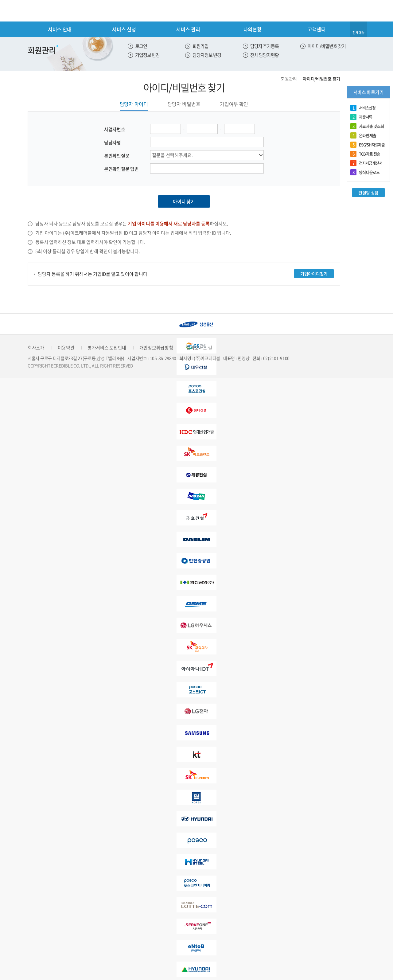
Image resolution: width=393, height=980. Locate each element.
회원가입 (200, 46)
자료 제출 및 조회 (367, 126)
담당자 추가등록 (265, 46)
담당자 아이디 (134, 104)
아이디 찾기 (184, 201)
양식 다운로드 (365, 172)
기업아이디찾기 (314, 274)
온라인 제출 (363, 135)
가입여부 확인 (234, 104)
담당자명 (113, 142)
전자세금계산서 (366, 163)
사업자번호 (115, 129)
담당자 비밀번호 (184, 104)
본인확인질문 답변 (121, 169)
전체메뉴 (359, 33)
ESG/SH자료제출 (368, 145)
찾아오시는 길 (199, 348)
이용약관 (66, 348)
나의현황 (253, 29)
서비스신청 (363, 108)
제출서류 (361, 117)
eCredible (53, 11)
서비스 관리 (188, 29)
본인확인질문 (117, 155)
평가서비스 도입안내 (107, 348)
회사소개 (36, 348)
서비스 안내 (60, 29)
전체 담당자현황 (265, 55)
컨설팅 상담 (368, 193)
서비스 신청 (124, 29)
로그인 (141, 46)
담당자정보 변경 (207, 55)
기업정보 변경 (147, 55)
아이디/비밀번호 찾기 (327, 46)
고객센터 (317, 29)
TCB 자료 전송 (365, 154)
